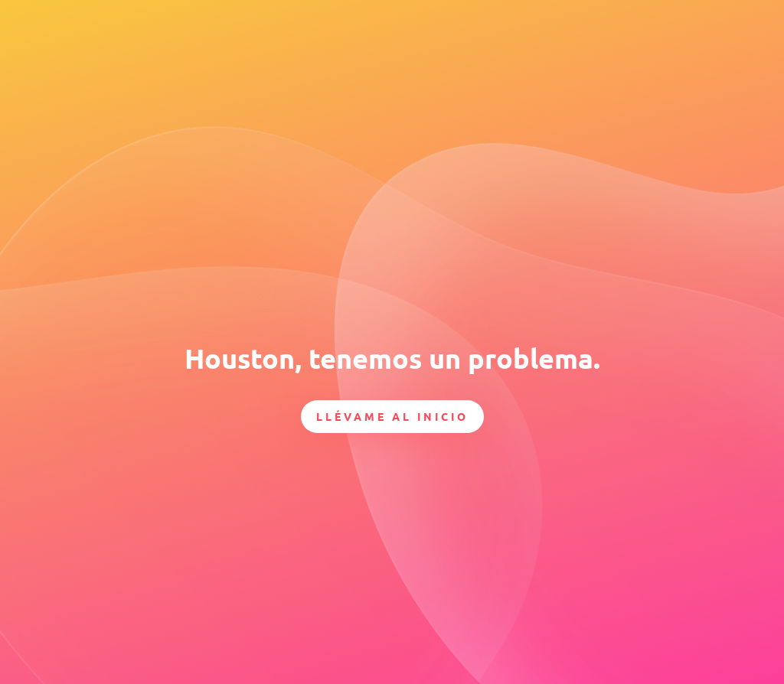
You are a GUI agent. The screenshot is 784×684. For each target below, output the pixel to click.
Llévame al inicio (392, 416)
